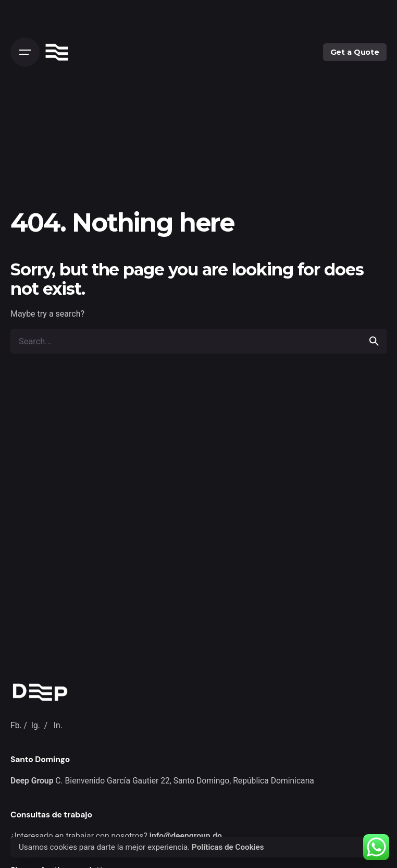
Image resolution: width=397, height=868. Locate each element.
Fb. (16, 725)
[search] (374, 341)
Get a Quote (355, 52)
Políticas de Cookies (228, 847)
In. (58, 725)
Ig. (36, 725)
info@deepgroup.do (186, 836)
